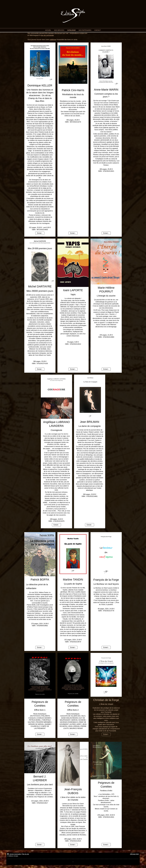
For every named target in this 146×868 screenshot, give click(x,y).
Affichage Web (134, 854)
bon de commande (47, 35)
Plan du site (25, 854)
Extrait (39, 233)
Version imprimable (14, 854)
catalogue (53, 40)
